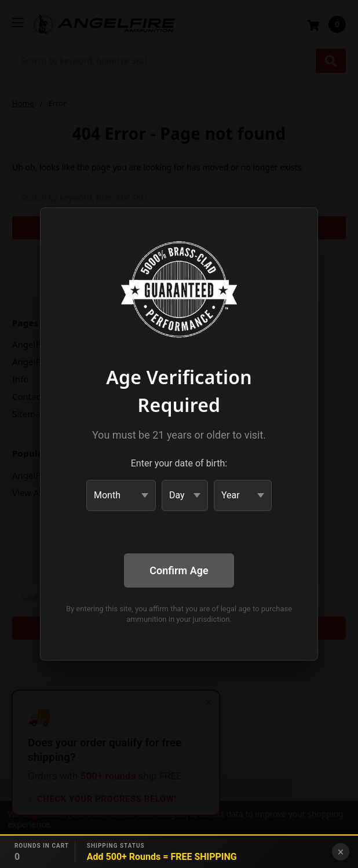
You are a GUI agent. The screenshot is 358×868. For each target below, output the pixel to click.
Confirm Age (179, 570)
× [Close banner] (341, 852)
